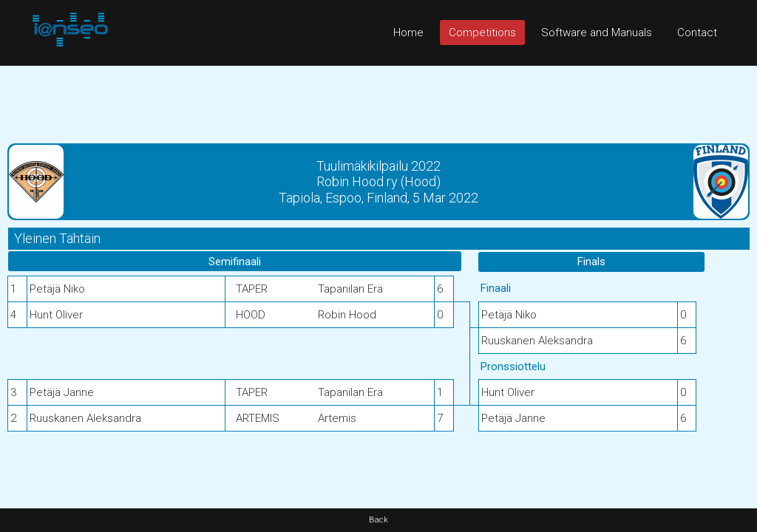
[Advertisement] (378, 99)
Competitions (482, 33)
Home (408, 33)
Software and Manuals (597, 33)
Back (378, 520)
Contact (697, 33)
